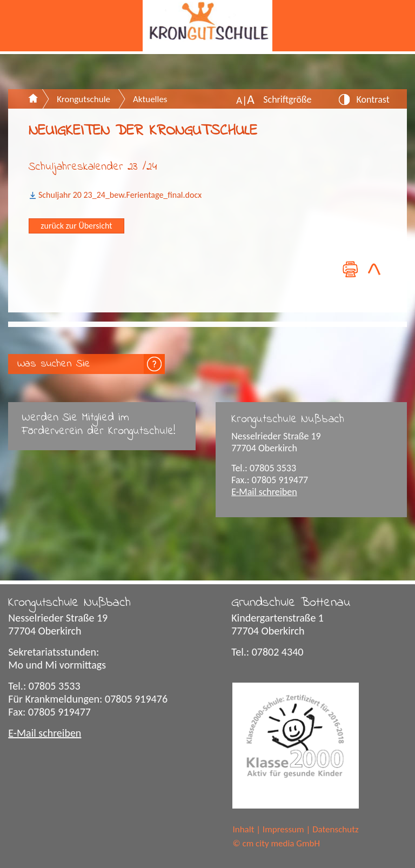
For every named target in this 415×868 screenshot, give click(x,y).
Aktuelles (150, 99)
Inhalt (243, 829)
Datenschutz (335, 829)
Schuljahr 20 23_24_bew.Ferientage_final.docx (120, 195)
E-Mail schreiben (264, 492)
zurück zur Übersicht (76, 226)
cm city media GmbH (281, 843)
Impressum (283, 829)
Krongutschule (83, 99)
